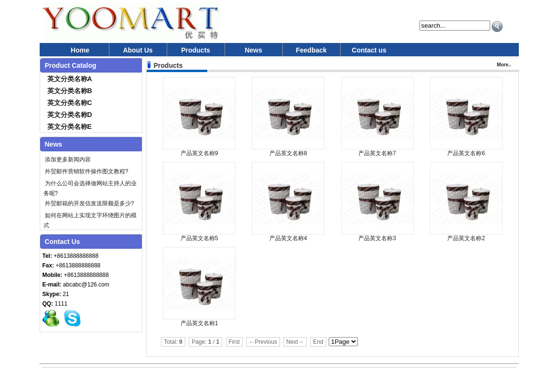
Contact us (369, 50)
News (253, 50)
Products (196, 50)
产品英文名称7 (377, 153)
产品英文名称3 (377, 238)
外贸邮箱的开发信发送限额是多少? (89, 203)
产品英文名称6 (466, 153)
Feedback (311, 50)
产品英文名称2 (466, 238)
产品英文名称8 (288, 153)
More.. (504, 65)
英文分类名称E (70, 127)
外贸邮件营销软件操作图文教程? (86, 171)
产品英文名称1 (199, 323)
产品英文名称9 (199, 153)
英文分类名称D (70, 115)
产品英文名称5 (199, 238)
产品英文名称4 (288, 238)
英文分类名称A (70, 79)
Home (80, 50)
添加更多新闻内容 (67, 159)
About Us (138, 50)
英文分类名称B (70, 91)
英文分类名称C (70, 103)
